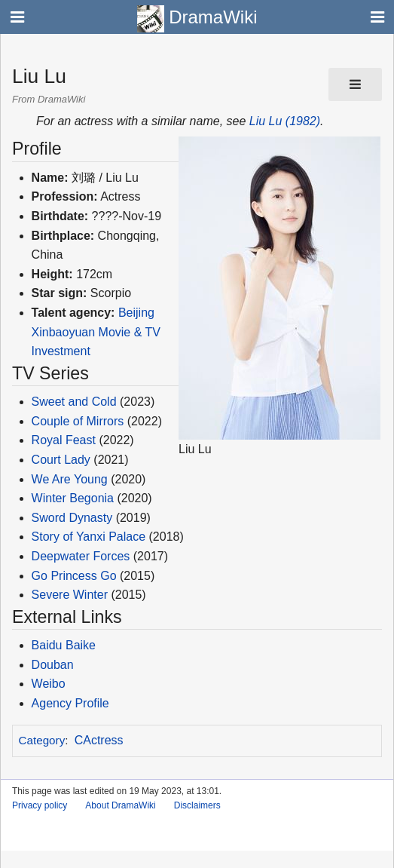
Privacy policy (40, 805)
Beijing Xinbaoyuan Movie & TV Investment (96, 332)
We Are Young (70, 479)
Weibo (49, 684)
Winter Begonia (73, 498)
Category (42, 740)
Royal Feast (64, 440)
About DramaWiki (120, 805)
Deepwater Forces (81, 556)
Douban (53, 665)
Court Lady (61, 460)
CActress (99, 740)
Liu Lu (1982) (285, 121)
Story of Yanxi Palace (89, 537)
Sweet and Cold (74, 402)
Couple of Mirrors (78, 421)
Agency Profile (70, 703)
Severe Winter (70, 595)
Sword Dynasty (72, 518)
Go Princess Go (74, 576)
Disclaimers (197, 805)
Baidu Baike (64, 645)
